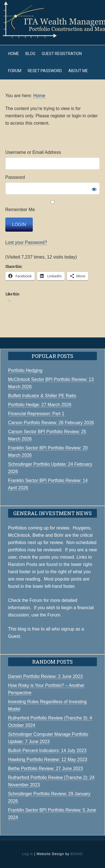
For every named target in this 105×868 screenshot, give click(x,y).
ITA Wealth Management (53, 20)
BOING (77, 854)
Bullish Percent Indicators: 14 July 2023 (47, 751)
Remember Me (53, 206)
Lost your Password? (26, 242)
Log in (28, 854)
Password (15, 177)
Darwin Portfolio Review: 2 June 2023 (46, 676)
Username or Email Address (33, 152)
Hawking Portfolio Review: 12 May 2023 (48, 759)
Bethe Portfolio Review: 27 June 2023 (46, 768)
